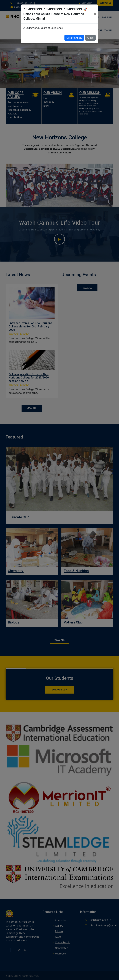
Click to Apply (74, 38)
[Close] (95, 14)
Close (90, 38)
